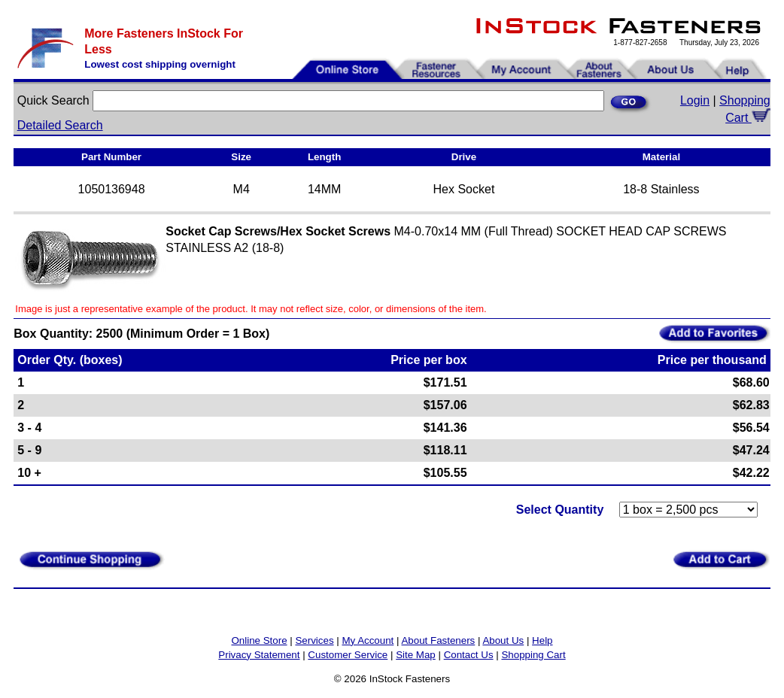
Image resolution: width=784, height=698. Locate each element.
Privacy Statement (259, 655)
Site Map (416, 655)
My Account (368, 640)
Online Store (259, 640)
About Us (503, 640)
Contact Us (469, 655)
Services (314, 640)
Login (695, 100)
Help (542, 640)
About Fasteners (438, 640)
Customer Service (348, 655)
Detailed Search (60, 125)
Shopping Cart (533, 655)
